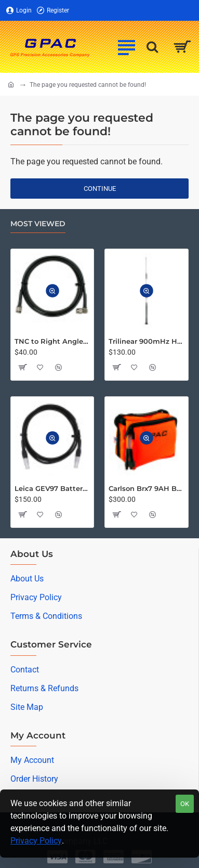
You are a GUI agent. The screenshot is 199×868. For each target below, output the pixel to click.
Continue (100, 189)
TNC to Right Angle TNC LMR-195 (52, 341)
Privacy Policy (36, 841)
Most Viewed (38, 224)
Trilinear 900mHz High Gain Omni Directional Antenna (146, 341)
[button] (52, 291)
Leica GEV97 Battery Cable (52, 488)
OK (185, 804)
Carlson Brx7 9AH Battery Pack (146, 488)
